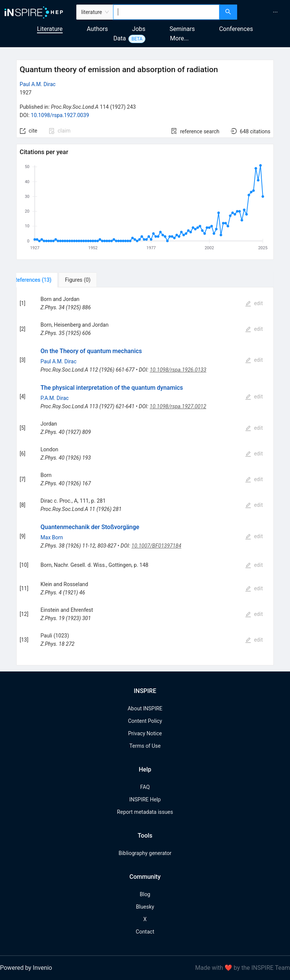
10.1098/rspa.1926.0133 (178, 370)
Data (120, 38)
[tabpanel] (145, 476)
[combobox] (166, 12)
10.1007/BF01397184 (156, 546)
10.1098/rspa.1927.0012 (178, 406)
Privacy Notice (145, 733)
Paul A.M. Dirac (38, 84)
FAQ (145, 787)
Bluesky (145, 907)
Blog (145, 894)
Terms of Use (145, 746)
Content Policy (145, 721)
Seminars (182, 29)
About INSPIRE (145, 708)
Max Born (52, 537)
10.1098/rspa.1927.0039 (60, 115)
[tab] (41, 280)
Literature (50, 29)
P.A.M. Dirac (55, 398)
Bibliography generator (145, 853)
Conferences (236, 29)
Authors (97, 29)
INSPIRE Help (145, 799)
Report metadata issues (145, 812)
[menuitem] (275, 12)
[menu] (265, 12)
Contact (145, 932)
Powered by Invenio (26, 968)
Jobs (139, 29)
